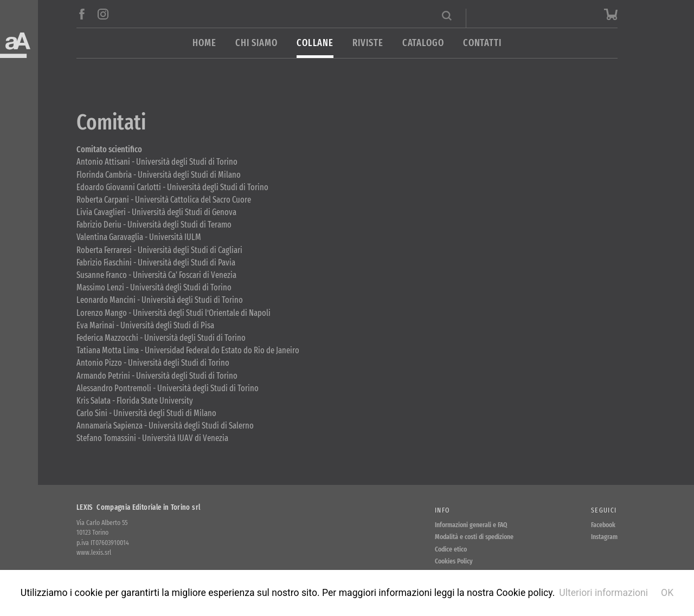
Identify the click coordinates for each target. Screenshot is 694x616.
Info (442, 510)
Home (204, 43)
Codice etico (451, 549)
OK (667, 593)
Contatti (482, 43)
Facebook (603, 525)
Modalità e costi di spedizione (474, 537)
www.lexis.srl (94, 552)
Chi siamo (256, 43)
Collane (315, 43)
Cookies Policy (454, 561)
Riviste (368, 43)
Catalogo (423, 43)
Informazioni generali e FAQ (471, 525)
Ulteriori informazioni (603, 593)
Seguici (604, 510)
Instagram (604, 537)
